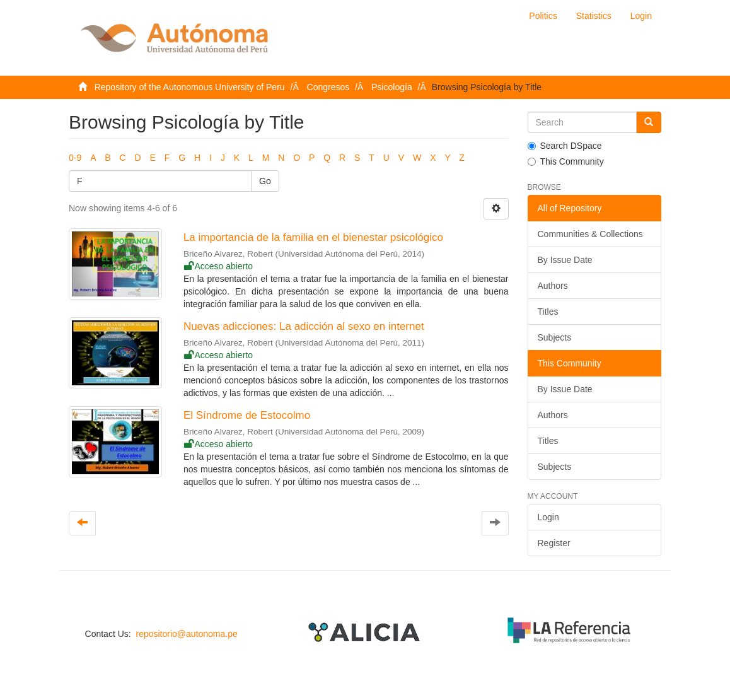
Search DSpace (565, 146)
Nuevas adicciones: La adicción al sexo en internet (304, 326)
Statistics (594, 16)
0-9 (75, 158)
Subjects (555, 337)
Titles (548, 312)
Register (554, 543)
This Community (566, 161)
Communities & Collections (590, 234)
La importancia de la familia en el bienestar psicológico (313, 237)
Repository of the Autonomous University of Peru (190, 87)
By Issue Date (565, 260)
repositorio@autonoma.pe (186, 634)
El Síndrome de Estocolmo (247, 415)
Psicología (392, 87)
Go (265, 181)
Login (548, 517)
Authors (553, 286)
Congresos (328, 87)
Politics (543, 16)
